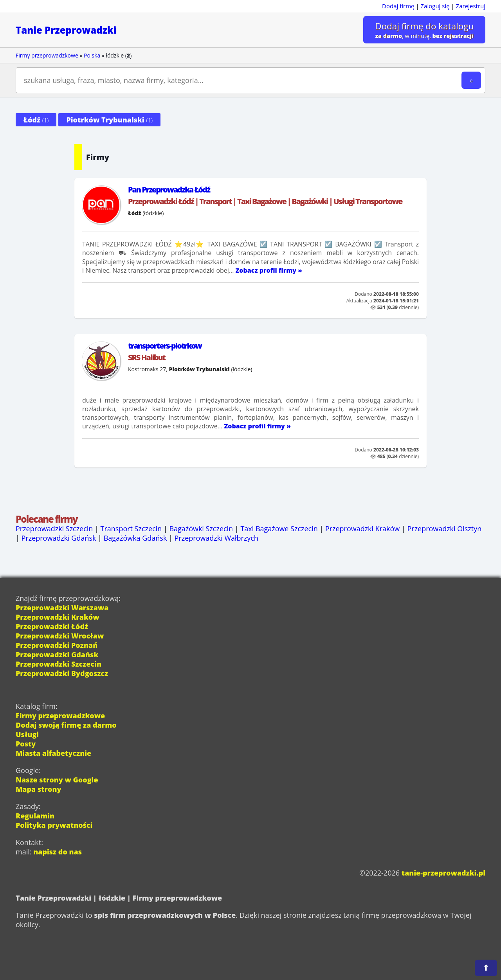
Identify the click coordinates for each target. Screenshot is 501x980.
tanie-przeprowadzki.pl (443, 873)
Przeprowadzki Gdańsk (59, 538)
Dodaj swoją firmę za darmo (66, 725)
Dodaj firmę (398, 6)
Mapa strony (39, 789)
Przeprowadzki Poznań (57, 645)
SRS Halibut (147, 357)
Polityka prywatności (54, 825)
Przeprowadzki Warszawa (62, 608)
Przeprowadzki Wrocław (60, 636)
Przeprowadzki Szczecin (54, 529)
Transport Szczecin (131, 529)
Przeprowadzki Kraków (363, 529)
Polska (92, 55)
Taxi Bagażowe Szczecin (279, 529)
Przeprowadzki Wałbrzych (217, 538)
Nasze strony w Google (57, 780)
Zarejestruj (471, 6)
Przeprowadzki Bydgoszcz (62, 673)
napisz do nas (58, 852)
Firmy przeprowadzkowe (47, 55)
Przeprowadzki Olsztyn (445, 529)
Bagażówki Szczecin (201, 529)
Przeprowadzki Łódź (52, 626)
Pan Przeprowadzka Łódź (169, 190)
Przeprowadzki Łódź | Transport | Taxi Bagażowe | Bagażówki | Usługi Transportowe (265, 201)
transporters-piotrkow (165, 346)
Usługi (27, 734)
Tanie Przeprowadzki (66, 30)
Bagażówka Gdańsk (135, 538)
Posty (26, 744)
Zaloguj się (435, 6)
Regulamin (35, 816)
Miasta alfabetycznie (53, 753)
